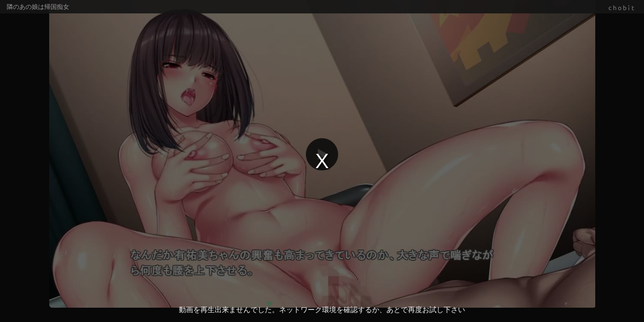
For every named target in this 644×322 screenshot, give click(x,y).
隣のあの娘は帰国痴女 (38, 7)
